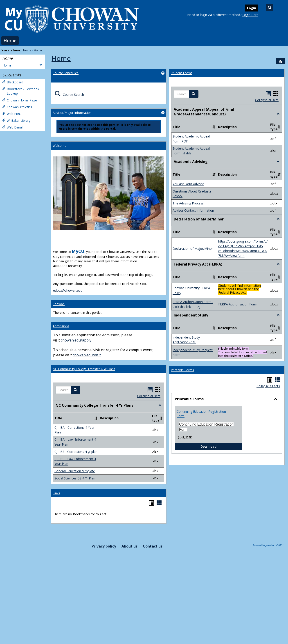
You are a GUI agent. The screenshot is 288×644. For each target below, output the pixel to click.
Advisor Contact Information (193, 211)
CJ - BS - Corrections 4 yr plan (76, 452)
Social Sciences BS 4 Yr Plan (75, 478)
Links (56, 493)
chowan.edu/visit (87, 355)
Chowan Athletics (17, 107)
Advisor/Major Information (72, 113)
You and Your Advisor (188, 184)
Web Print (12, 114)
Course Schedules (66, 73)
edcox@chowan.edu (68, 290)
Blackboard (13, 82)
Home (10, 40)
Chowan (59, 304)
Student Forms (182, 73)
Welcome (60, 146)
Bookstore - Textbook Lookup (21, 91)
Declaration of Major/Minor (193, 249)
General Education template (75, 471)
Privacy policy (104, 546)
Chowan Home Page (20, 100)
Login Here (250, 15)
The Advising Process (188, 203)
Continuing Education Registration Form (201, 414)
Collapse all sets (149, 396)
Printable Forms (182, 370)
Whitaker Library (16, 120)
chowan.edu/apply (76, 340)
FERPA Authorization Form (238, 304)
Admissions (61, 326)
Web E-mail (13, 127)
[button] (76, 390)
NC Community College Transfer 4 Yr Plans (84, 369)
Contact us (153, 546)
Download (221, 446)
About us (129, 546)
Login (252, 8)
